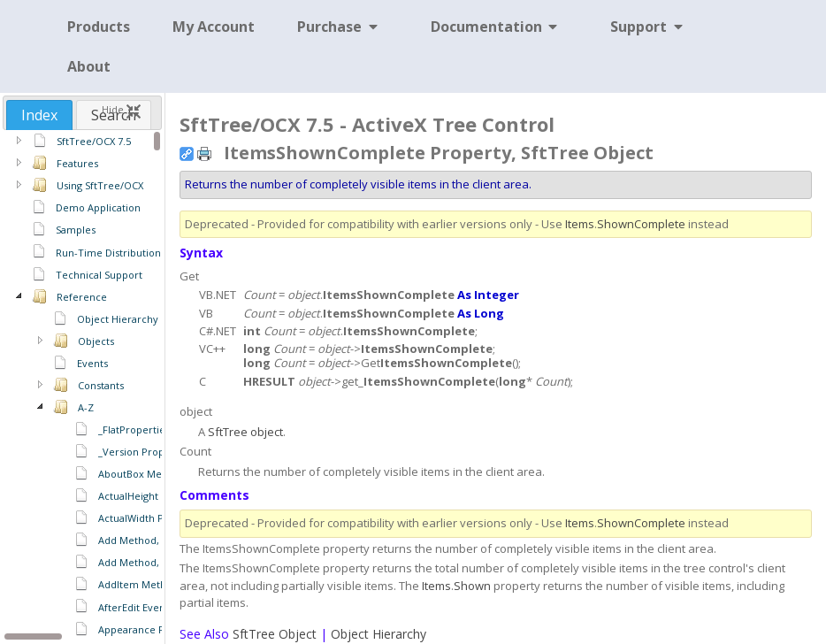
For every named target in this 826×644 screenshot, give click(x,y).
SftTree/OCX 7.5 (94, 141)
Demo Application (98, 207)
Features (77, 163)
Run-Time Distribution (108, 253)
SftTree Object (275, 634)
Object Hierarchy (118, 319)
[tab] (39, 115)
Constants (101, 385)
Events (92, 363)
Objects (96, 341)
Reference (82, 297)
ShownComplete (641, 224)
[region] (82, 386)
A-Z (86, 407)
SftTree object (245, 432)
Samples (76, 230)
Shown (472, 586)
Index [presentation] (39, 115)
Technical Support (99, 275)
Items (580, 224)
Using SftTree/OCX (100, 185)
